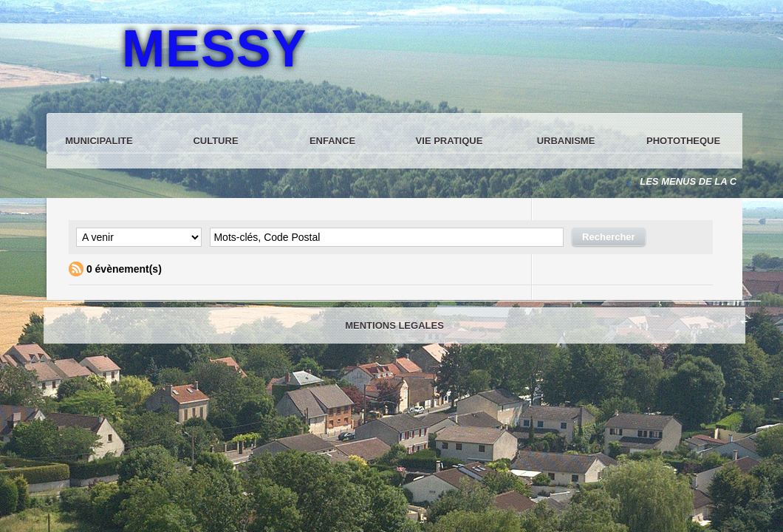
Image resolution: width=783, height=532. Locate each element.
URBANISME (566, 141)
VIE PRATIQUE (449, 141)
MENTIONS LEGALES (394, 325)
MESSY (214, 49)
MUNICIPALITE (99, 141)
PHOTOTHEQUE (683, 141)
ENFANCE (332, 141)
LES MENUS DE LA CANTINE (707, 181)
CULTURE (215, 141)
